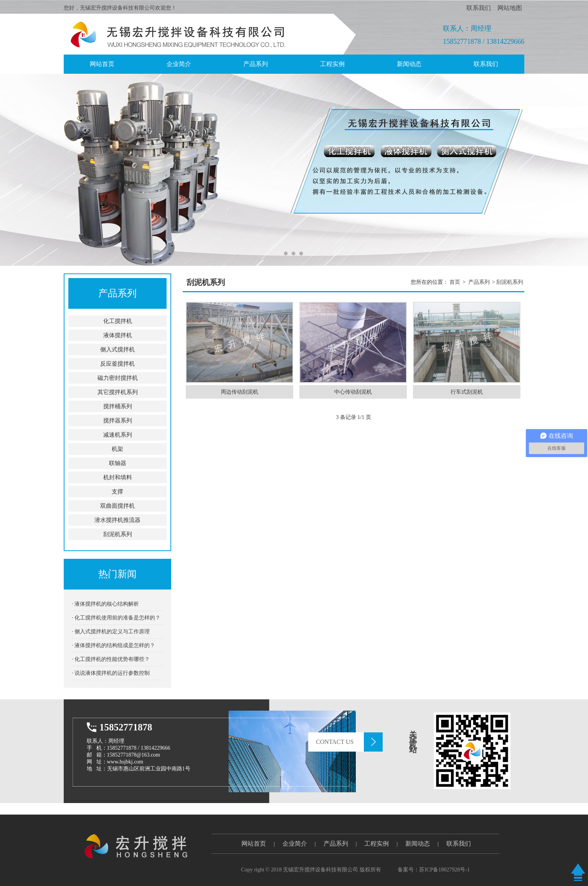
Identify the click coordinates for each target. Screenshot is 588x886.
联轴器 (118, 463)
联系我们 (479, 8)
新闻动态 (409, 64)
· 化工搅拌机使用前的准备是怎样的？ (116, 618)
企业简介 (179, 64)
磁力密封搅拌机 (118, 378)
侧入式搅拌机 (117, 349)
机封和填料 (118, 477)
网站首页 (254, 844)
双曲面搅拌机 (117, 506)
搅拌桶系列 (118, 406)
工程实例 (332, 64)
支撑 (117, 492)
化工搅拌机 (118, 321)
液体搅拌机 (118, 335)
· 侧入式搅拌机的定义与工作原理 (111, 632)
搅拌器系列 (118, 421)
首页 (455, 282)
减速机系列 (118, 435)
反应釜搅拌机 (117, 364)
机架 (117, 449)
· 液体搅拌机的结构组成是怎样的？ (113, 645)
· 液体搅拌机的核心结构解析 (105, 604)
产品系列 (256, 64)
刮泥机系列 (118, 534)
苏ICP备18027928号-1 (444, 870)
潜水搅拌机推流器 (117, 520)
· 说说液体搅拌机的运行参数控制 (111, 673)
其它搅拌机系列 (118, 392)
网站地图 (510, 8)
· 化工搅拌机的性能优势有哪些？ (111, 659)
